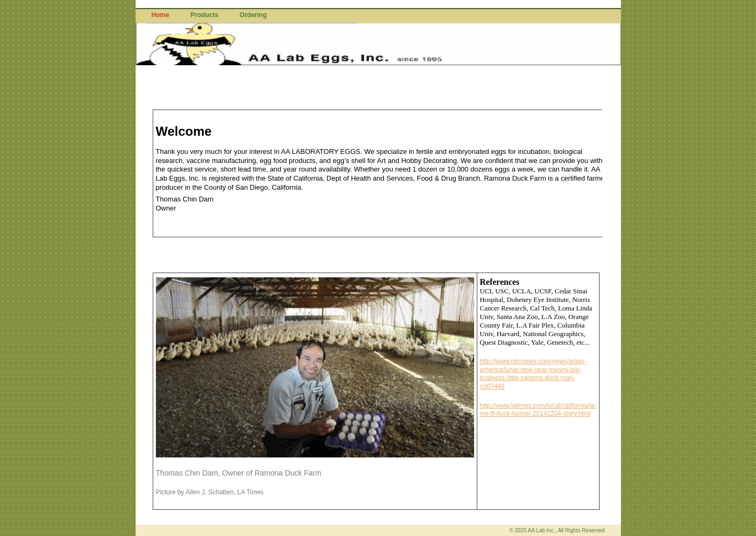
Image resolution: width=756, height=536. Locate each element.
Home (160, 15)
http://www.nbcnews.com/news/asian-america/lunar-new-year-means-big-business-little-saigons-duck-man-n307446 (533, 374)
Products (204, 15)
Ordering (253, 15)
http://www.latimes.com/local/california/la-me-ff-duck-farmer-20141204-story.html (538, 410)
